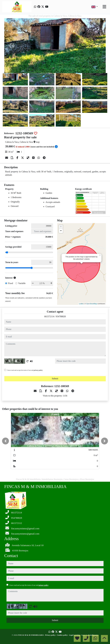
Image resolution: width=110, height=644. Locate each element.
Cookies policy (62, 635)
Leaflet (81, 304)
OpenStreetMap (92, 304)
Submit (55, 379)
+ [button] (61, 227)
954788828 (61, 316)
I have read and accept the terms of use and (25, 370)
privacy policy (38, 370)
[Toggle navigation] (104, 7)
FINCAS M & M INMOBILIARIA (31, 635)
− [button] (61, 231)
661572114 (49, 316)
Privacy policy (51, 635)
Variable (22, 283)
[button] (5, 441)
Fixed (10, 283)
